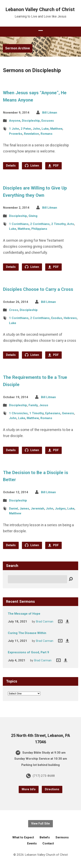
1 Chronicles (18, 413)
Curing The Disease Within (27, 633)
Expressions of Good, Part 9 (28, 652)
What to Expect (23, 837)
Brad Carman (45, 621)
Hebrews (70, 318)
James (24, 509)
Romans (47, 134)
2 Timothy (58, 224)
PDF (53, 166)
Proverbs (16, 134)
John (36, 129)
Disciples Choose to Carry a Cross (38, 289)
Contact (48, 843)
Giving (33, 216)
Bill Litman (50, 113)
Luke (45, 129)
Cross (14, 310)
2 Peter (26, 129)
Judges (60, 509)
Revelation (31, 134)
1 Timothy (36, 413)
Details (11, 166)
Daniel (13, 509)
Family (33, 405)
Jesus (44, 405)
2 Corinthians (40, 224)
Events (32, 843)
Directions (52, 789)
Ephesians (53, 413)
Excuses (48, 121)
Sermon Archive (18, 48)
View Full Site (40, 824)
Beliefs (45, 837)
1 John (14, 129)
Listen (32, 166)
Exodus (57, 318)
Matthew (56, 129)
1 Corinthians (19, 224)
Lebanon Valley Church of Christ (40, 9)
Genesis (68, 413)
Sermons (62, 837)
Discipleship (31, 121)
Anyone (15, 121)
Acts (71, 224)
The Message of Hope (24, 614)
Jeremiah (37, 509)
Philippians (39, 229)
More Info (29, 789)
